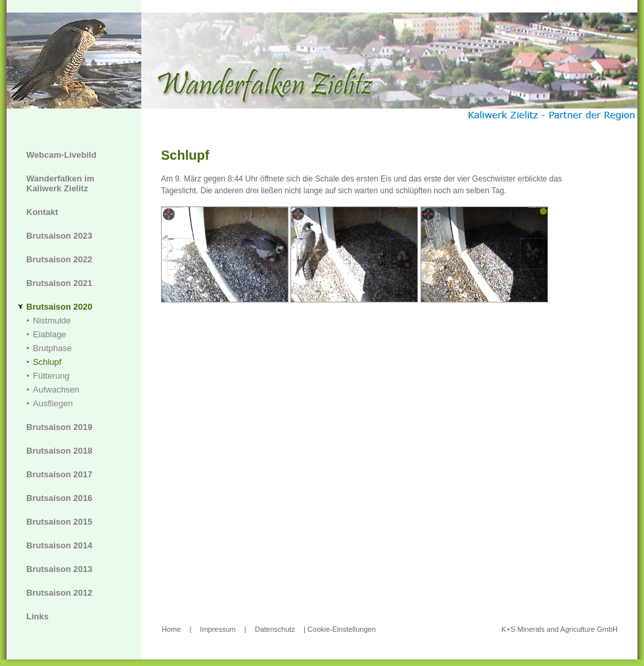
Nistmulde (52, 321)
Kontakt (42, 212)
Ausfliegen (53, 403)
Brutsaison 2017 (59, 474)
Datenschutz (275, 629)
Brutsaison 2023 (59, 236)
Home (171, 629)
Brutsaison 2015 (59, 522)
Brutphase (52, 348)
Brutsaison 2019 (59, 427)
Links (37, 616)
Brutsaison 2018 (59, 451)
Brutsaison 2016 (59, 498)
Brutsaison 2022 (59, 259)
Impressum (218, 629)
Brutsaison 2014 (59, 545)
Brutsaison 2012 (59, 593)
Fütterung (51, 376)
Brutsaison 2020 (59, 307)
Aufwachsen (56, 390)
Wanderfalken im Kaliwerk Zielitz (60, 183)
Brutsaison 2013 (59, 569)
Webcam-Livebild (61, 155)
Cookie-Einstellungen (342, 629)
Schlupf (47, 362)
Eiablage (50, 334)
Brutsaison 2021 (59, 283)
